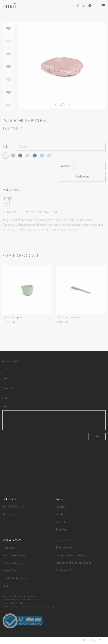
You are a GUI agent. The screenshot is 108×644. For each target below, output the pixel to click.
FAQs (5, 586)
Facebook (61, 515)
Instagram (61, 507)
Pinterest (60, 522)
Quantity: (65, 166)
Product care (9, 548)
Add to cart (82, 177)
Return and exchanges (14, 556)
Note (5, 407)
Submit (97, 437)
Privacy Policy (63, 540)
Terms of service (64, 548)
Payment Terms (10, 571)
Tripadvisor (62, 530)
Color (6, 147)
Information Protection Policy (71, 555)
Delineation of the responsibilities (73, 563)
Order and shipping (13, 563)
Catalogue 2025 (65, 571)
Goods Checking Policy (15, 578)
